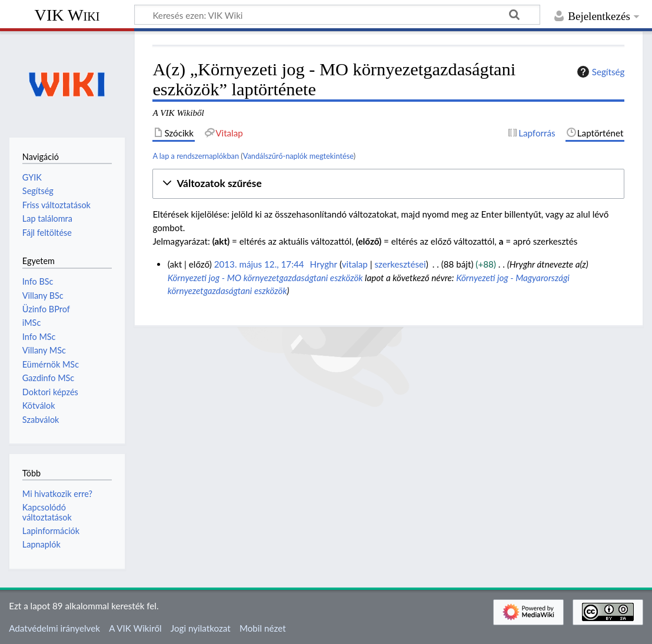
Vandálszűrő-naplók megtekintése (298, 156)
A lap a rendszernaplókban (196, 156)
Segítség (600, 72)
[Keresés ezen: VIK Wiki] (337, 15)
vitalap (355, 264)
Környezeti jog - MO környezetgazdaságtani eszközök (265, 278)
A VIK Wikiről (135, 628)
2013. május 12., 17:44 (259, 264)
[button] (388, 184)
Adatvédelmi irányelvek (54, 628)
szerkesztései (400, 264)
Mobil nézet (263, 628)
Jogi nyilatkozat (201, 628)
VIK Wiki (67, 15)
